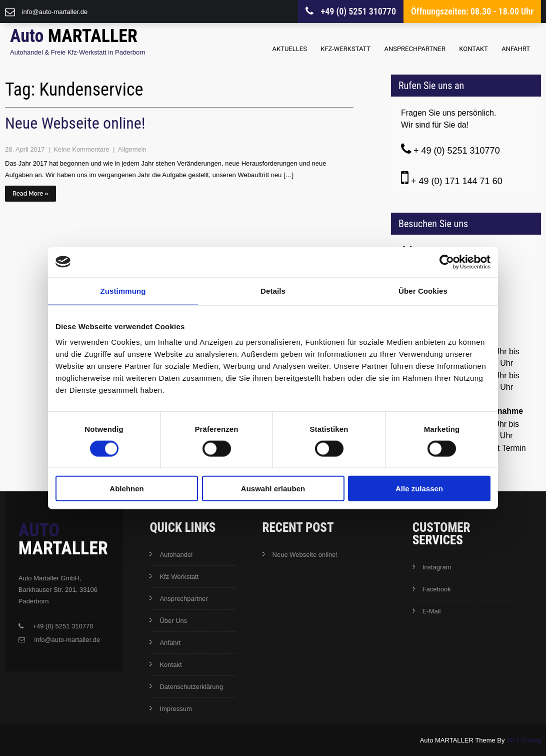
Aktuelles (290, 49)
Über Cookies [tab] (423, 290)
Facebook (437, 589)
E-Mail (432, 611)
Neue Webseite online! (75, 123)
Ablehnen (126, 489)
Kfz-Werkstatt (345, 49)
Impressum (175, 709)
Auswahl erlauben (273, 489)
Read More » (30, 194)
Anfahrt (516, 49)
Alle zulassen (419, 489)
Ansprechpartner (415, 49)
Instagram (437, 567)
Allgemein (132, 149)
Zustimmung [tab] (123, 290)
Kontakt (473, 49)
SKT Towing (524, 740)
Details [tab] (273, 290)
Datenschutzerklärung (191, 687)
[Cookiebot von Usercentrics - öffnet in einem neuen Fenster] (447, 262)
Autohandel (176, 555)
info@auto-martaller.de (55, 12)
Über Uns (173, 621)
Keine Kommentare (82, 149)
